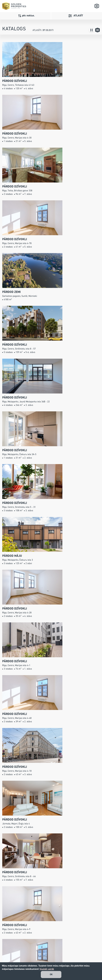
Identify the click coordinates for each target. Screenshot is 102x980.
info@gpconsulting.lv (56, 949)
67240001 (56, 945)
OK (51, 975)
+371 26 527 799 (59, 941)
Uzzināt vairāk (47, 969)
